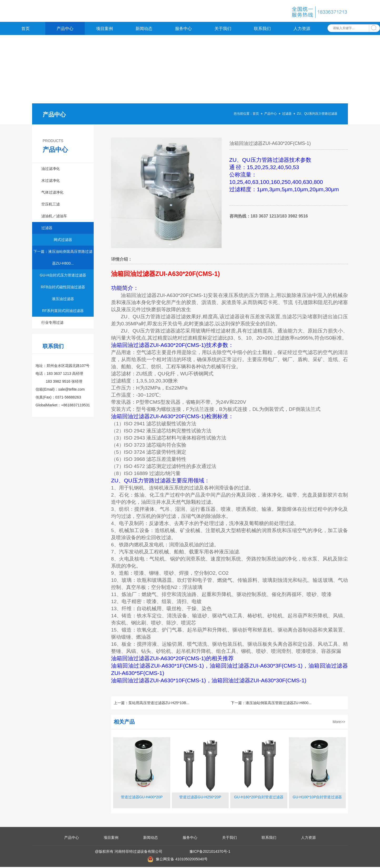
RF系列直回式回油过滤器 (63, 312)
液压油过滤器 (63, 300)
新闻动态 (144, 30)
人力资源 (302, 30)
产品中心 (65, 30)
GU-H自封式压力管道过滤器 (63, 276)
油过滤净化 (51, 170)
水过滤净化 (51, 181)
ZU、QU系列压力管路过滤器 (317, 115)
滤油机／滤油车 (54, 217)
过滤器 (287, 115)
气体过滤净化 (52, 193)
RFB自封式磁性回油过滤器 (63, 288)
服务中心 (183, 30)
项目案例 (104, 30)
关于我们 (223, 30)
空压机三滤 (51, 205)
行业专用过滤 (52, 324)
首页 (26, 30)
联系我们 (262, 30)
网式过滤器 (63, 241)
